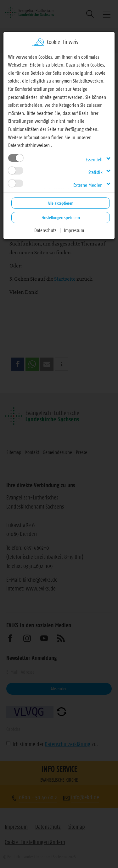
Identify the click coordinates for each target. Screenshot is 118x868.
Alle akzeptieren (61, 203)
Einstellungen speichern (61, 218)
